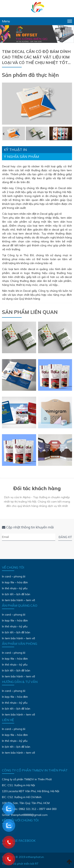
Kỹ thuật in (15, 150)
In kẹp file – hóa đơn (15, 582)
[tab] (37, 150)
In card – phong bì (14, 576)
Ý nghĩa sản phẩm (22, 157)
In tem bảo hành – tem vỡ (18, 600)
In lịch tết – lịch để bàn (16, 594)
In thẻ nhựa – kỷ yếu (15, 588)
